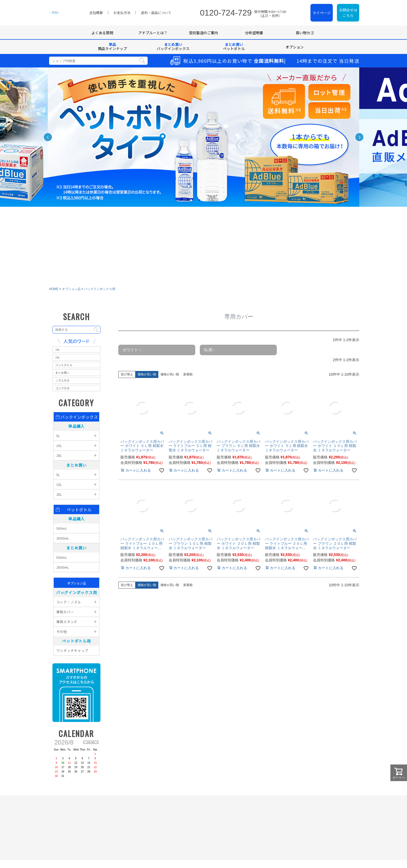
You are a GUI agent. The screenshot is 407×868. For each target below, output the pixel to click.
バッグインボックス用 (100, 52)
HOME (54, 52)
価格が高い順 (170, 137)
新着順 (188, 137)
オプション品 (71, 52)
